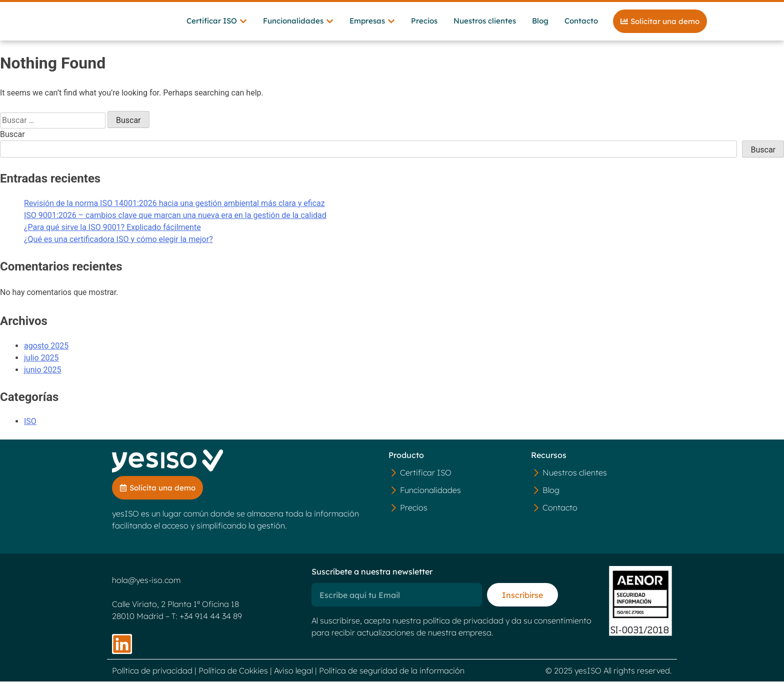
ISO (30, 427)
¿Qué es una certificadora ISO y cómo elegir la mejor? (118, 244)
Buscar (12, 139)
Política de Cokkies (233, 676)
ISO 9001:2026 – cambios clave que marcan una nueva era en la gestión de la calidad (175, 220)
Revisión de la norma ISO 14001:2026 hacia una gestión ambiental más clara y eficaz (174, 208)
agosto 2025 (46, 351)
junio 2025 (42, 375)
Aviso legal (293, 676)
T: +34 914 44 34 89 (207, 621)
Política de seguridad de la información (392, 676)
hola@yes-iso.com (146, 585)
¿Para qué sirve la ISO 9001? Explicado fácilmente (112, 232)
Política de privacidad (152, 676)
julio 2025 (41, 363)
